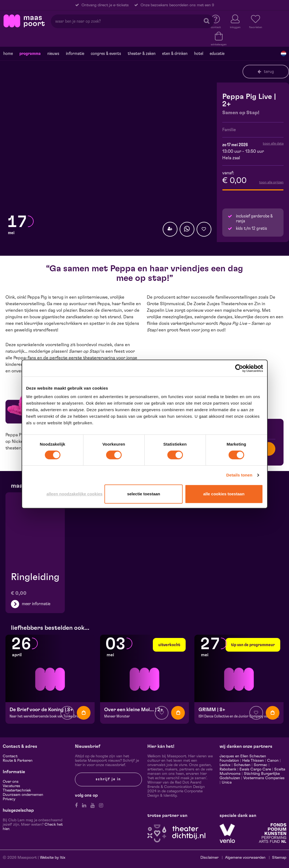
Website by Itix (53, 858)
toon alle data (273, 143)
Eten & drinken (175, 54)
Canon (273, 761)
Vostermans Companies (264, 778)
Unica (227, 782)
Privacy (9, 799)
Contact (10, 756)
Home (8, 54)
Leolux (225, 765)
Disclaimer (209, 858)
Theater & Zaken (142, 54)
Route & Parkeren (18, 761)
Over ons (11, 782)
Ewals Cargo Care (255, 769)
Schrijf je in (108, 779)
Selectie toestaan (144, 494)
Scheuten (242, 765)
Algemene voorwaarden (245, 858)
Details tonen (239, 475)
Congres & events (106, 54)
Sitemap (279, 858)
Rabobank (228, 769)
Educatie (217, 54)
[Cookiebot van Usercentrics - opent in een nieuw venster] (239, 368)
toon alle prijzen (271, 182)
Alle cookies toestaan (224, 494)
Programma (30, 54)
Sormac (261, 765)
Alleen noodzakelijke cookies (75, 494)
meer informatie (36, 604)
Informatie (75, 54)
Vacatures (11, 786)
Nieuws (53, 54)
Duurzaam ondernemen (23, 795)
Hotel (199, 54)
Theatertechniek (17, 790)
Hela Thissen (253, 761)
